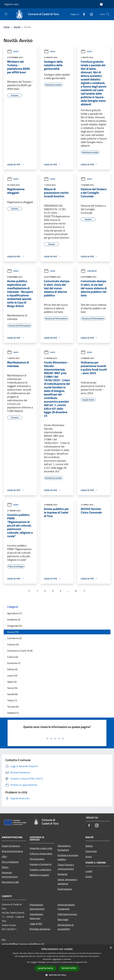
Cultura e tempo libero (41, 854)
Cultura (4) (13, 657)
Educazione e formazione (64, 848)
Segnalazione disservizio (36, 916)
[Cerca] (108, 14)
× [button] (111, 948)
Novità (17, 27)
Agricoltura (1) (14, 613)
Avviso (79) (13, 632)
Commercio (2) (14, 638)
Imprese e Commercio (41, 864)
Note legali (63, 919)
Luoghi (89, 871)
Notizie (89, 846)
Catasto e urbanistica (40, 870)
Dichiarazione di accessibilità (66, 927)
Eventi (89, 876)
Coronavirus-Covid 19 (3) (20, 651)
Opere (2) (12, 682)
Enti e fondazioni (10, 862)
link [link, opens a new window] (86, 962)
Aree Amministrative (12, 851)
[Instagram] (90, 14)
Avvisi (13, 51)
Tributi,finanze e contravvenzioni (66, 867)
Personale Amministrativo (10, 875)
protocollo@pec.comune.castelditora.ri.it (23, 944)
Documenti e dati (10, 882)
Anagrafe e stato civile (41, 848)
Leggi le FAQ (36, 924)
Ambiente (62, 874)
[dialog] (57, 962)
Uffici (4, 856)
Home (7, 27)
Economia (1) (14, 663)
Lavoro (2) (12, 675)
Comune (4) (13, 644)
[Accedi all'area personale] (101, 4)
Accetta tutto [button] (46, 968)
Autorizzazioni (65, 889)
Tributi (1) (12, 700)
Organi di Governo (11, 846)
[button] (57, 975)
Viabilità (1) (13, 713)
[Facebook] (83, 14)
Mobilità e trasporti (39, 875)
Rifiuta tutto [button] (69, 968)
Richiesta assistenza (40, 929)
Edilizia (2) (12, 669)
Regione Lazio (11, 4)
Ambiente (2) (14, 620)
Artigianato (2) (15, 626)
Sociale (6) (12, 694)
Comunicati (89, 271)
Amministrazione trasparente (66, 907)
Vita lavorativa (37, 859)
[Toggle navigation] (6, 14)
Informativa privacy (67, 914)
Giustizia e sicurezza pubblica (68, 857)
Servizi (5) (12, 688)
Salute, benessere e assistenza (67, 882)
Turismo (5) (13, 707)
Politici (5, 867)
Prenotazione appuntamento (37, 907)
